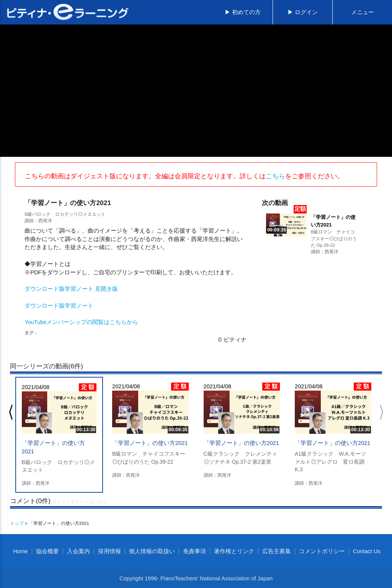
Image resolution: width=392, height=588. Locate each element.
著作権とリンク (234, 551)
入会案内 (78, 551)
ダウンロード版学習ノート (59, 306)
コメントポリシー (322, 551)
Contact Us (367, 551)
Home (20, 551)
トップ (17, 523)
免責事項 (194, 551)
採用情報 (109, 551)
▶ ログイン (303, 12)
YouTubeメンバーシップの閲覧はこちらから (81, 322)
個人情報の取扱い (152, 551)
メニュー (363, 12)
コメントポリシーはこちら (80, 502)
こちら (275, 176)
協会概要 (47, 551)
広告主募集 (277, 551)
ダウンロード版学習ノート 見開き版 (71, 289)
